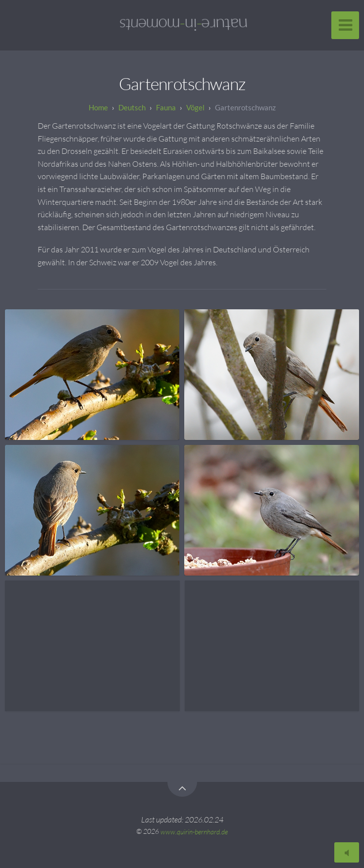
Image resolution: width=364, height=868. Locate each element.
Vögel (195, 107)
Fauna (166, 107)
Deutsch (132, 107)
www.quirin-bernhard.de (194, 831)
